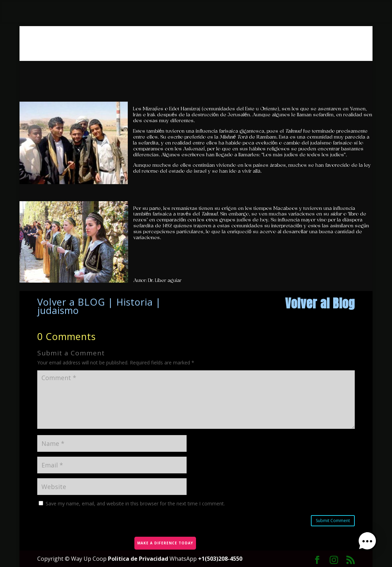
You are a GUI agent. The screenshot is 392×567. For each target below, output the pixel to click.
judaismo (58, 310)
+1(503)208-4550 (220, 559)
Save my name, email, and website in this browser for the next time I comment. (135, 503)
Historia (135, 302)
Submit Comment (333, 521)
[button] (370, 545)
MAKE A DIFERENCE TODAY (164, 542)
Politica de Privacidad (139, 559)
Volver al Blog (320, 303)
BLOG (91, 302)
